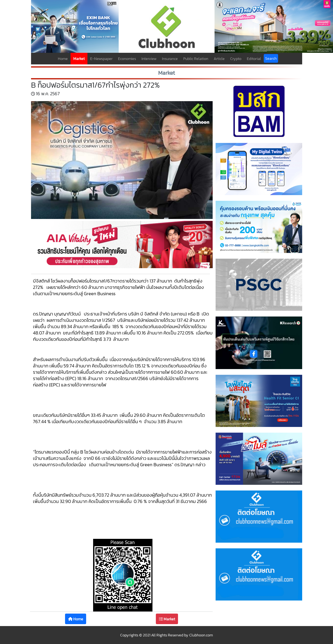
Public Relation (196, 59)
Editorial (254, 59)
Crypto (236, 59)
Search (271, 58)
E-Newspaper (101, 59)
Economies (127, 59)
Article (219, 59)
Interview (149, 59)
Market (79, 59)
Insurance (170, 59)
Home (63, 59)
